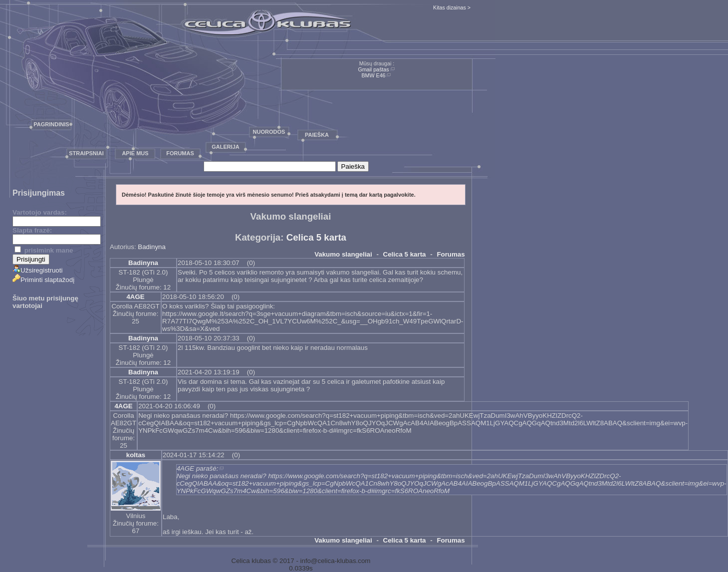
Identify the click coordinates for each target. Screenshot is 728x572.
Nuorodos (269, 132)
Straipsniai (86, 153)
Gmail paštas (373, 69)
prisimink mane (44, 250)
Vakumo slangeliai (343, 254)
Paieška (317, 135)
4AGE (135, 297)
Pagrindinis (51, 124)
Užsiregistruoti (37, 270)
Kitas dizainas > (452, 7)
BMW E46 (374, 75)
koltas (136, 455)
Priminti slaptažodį (43, 280)
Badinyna (152, 247)
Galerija (226, 147)
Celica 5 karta (316, 237)
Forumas (180, 153)
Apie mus (135, 153)
